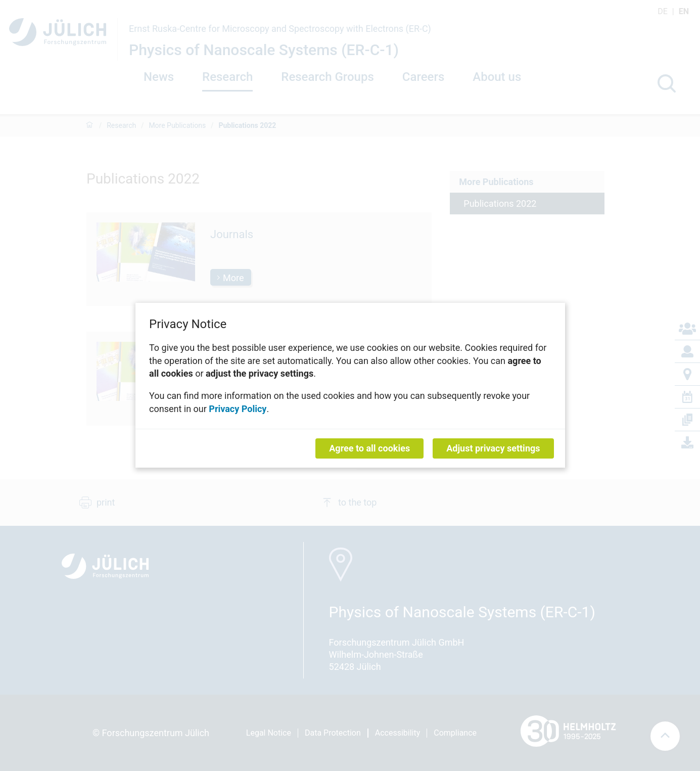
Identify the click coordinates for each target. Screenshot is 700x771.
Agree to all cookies (369, 449)
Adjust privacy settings (493, 449)
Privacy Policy (238, 409)
